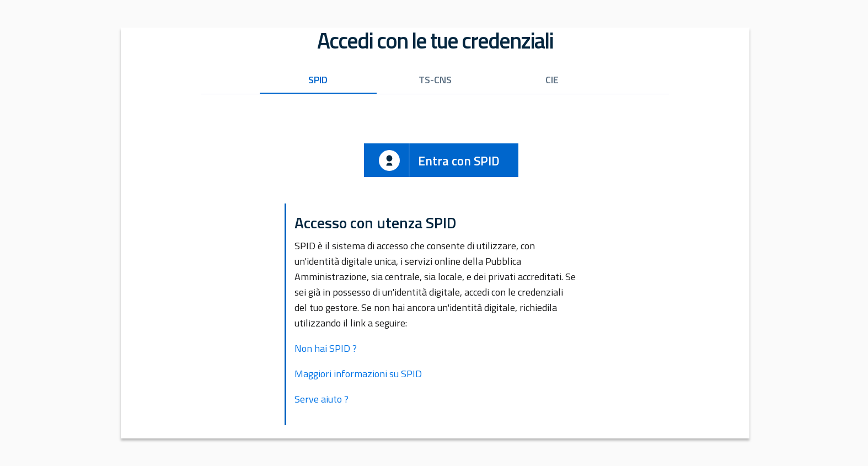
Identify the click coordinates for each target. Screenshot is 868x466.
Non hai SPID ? (326, 348)
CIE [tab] (552, 80)
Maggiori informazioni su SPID (358, 374)
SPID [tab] (318, 80)
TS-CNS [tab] (435, 80)
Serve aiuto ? (322, 399)
